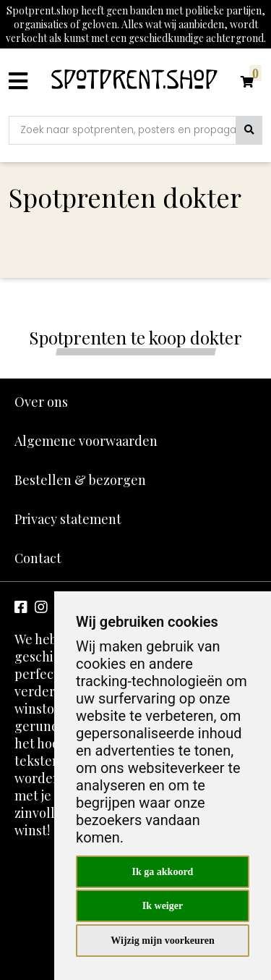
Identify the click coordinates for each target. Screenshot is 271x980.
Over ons (41, 402)
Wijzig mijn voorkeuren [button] (162, 941)
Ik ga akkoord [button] (163, 872)
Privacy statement (68, 519)
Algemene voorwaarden (86, 441)
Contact (38, 558)
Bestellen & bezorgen (80, 480)
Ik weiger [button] (163, 906)
